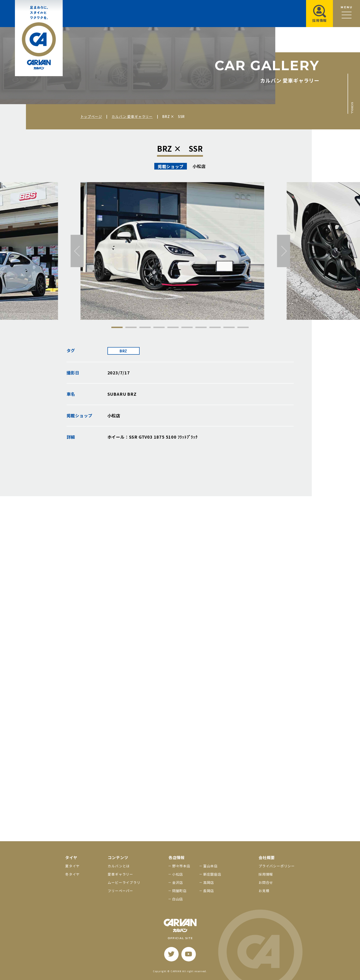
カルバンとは (119, 866)
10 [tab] (243, 327)
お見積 (264, 891)
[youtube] (189, 954)
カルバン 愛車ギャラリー (132, 116)
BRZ (123, 351)
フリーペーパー (120, 891)
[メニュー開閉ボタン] (346, 14)
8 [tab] (215, 327)
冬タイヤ (72, 874)
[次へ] (284, 251)
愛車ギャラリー (120, 874)
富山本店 (210, 866)
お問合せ (266, 882)
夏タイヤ (72, 866)
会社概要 (267, 857)
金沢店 (178, 882)
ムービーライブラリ (124, 882)
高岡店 (209, 882)
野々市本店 (181, 866)
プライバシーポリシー (277, 866)
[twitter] (171, 954)
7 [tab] (201, 327)
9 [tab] (229, 327)
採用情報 (266, 874)
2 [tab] (131, 327)
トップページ (91, 116)
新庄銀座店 (212, 874)
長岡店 (209, 891)
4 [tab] (159, 327)
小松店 (178, 874)
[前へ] (77, 251)
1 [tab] (117, 327)
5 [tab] (173, 327)
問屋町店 (179, 891)
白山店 (178, 899)
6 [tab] (187, 327)
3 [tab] (145, 327)
